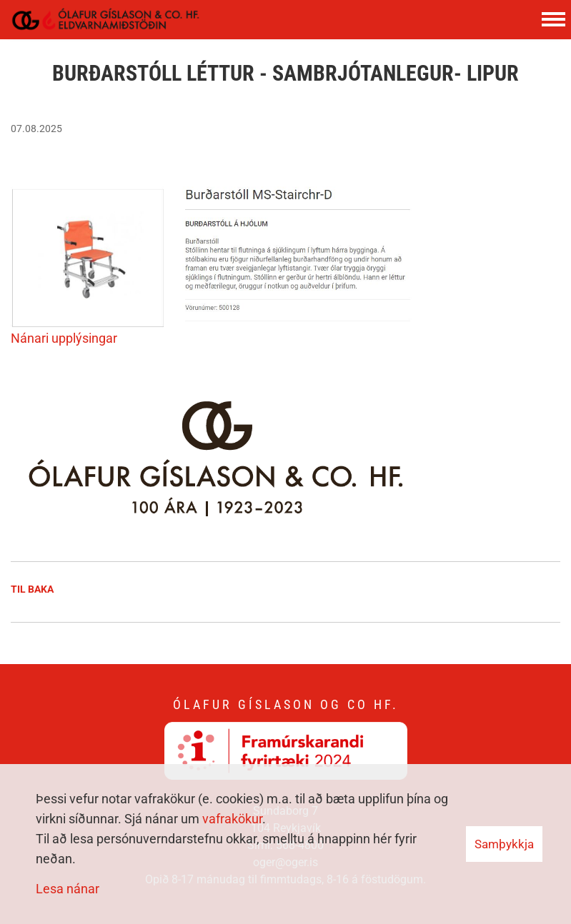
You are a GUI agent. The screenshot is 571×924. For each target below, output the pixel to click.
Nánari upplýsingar (65, 338)
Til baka (32, 589)
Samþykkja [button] (504, 844)
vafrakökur (232, 819)
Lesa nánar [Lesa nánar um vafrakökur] (68, 889)
